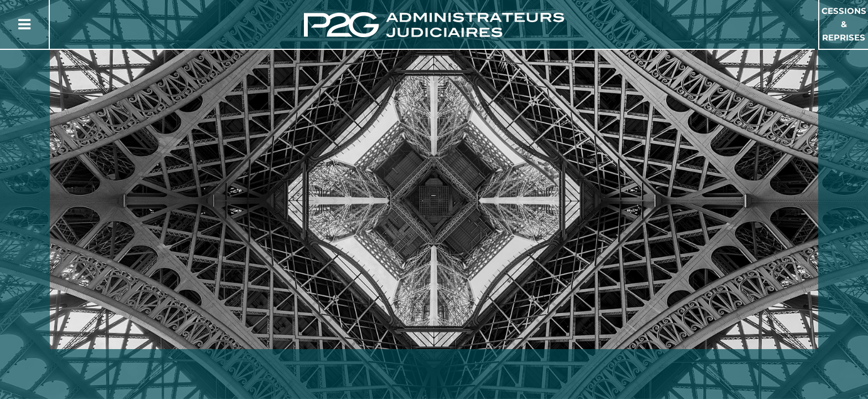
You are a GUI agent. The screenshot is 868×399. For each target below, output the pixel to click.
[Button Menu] (24, 24)
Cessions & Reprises (844, 24)
